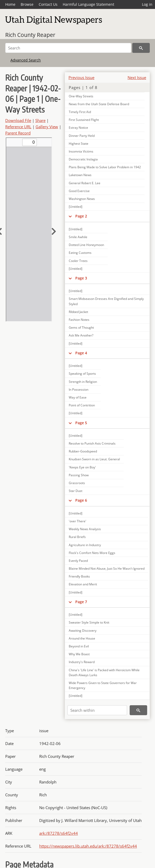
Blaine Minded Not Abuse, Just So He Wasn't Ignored (107, 569)
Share (40, 120)
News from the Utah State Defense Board (99, 104)
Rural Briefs (77, 537)
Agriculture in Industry (85, 545)
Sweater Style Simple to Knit (89, 622)
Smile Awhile (78, 237)
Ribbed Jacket (78, 312)
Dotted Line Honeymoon (86, 245)
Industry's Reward (82, 662)
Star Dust (76, 491)
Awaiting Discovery (83, 631)
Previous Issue (81, 77)
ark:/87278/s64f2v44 (59, 833)
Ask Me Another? (81, 335)
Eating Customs (80, 253)
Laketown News (80, 175)
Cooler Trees (78, 261)
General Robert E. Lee (85, 183)
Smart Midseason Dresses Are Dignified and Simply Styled (106, 301)
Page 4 (81, 353)
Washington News (82, 199)
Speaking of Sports (82, 374)
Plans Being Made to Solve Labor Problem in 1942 (105, 167)
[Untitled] (76, 207)
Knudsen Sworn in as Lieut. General (94, 459)
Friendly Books (79, 576)
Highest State (79, 144)
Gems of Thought (81, 327)
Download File (18, 120)
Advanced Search (26, 60)
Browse (27, 4)
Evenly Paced (78, 561)
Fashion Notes (79, 320)
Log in (147, 4)
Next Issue (137, 77)
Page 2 (81, 216)
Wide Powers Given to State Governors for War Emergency (103, 685)
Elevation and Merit (83, 584)
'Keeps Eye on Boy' (82, 467)
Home (10, 4)
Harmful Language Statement (88, 4)
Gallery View (47, 127)
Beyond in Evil (79, 646)
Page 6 (81, 500)
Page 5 (81, 423)
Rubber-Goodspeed (83, 451)
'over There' (77, 521)
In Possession (79, 390)
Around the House (82, 638)
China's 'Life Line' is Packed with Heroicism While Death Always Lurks (104, 673)
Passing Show (79, 475)
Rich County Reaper (30, 35)
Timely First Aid (80, 112)
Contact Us (48, 4)
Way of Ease (78, 397)
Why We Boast (79, 654)
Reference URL (18, 127)
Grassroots (77, 483)
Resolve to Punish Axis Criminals (92, 443)
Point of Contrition (82, 405)
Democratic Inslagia (83, 159)
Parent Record (18, 133)
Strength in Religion (83, 382)
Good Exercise (79, 191)
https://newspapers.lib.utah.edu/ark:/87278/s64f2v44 (88, 846)
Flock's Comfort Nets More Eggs (92, 553)
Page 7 (81, 602)
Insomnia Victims (81, 151)
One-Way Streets (81, 96)
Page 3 (81, 278)
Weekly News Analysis (85, 529)
